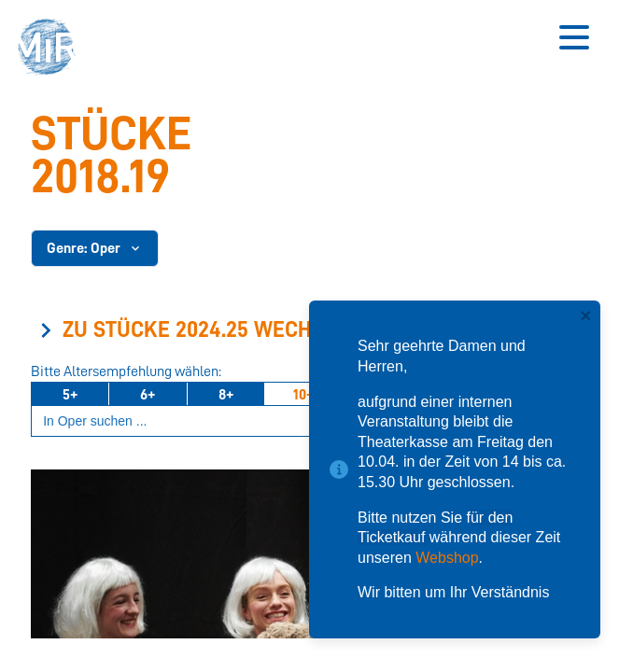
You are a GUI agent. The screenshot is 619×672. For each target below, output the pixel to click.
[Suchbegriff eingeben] (303, 421)
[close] (586, 317)
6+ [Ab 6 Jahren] (148, 395)
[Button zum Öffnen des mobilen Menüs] (574, 37)
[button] (52, 49)
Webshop (447, 558)
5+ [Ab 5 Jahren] (70, 395)
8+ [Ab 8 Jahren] (226, 395)
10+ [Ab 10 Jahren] (303, 395)
